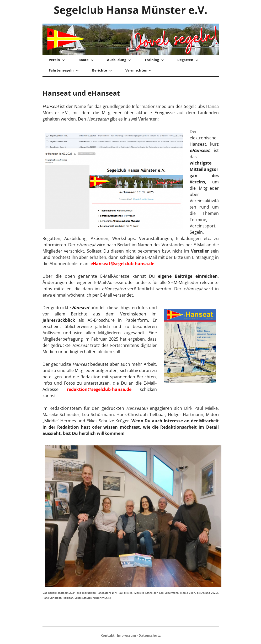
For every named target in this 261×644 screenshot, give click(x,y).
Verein (54, 60)
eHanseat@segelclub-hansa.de (122, 264)
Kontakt (108, 635)
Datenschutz (150, 635)
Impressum (127, 635)
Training (152, 60)
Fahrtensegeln (61, 70)
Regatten (185, 60)
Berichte (100, 70)
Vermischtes (136, 70)
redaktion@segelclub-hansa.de (99, 389)
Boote (84, 60)
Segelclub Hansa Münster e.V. (130, 10)
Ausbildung (117, 60)
